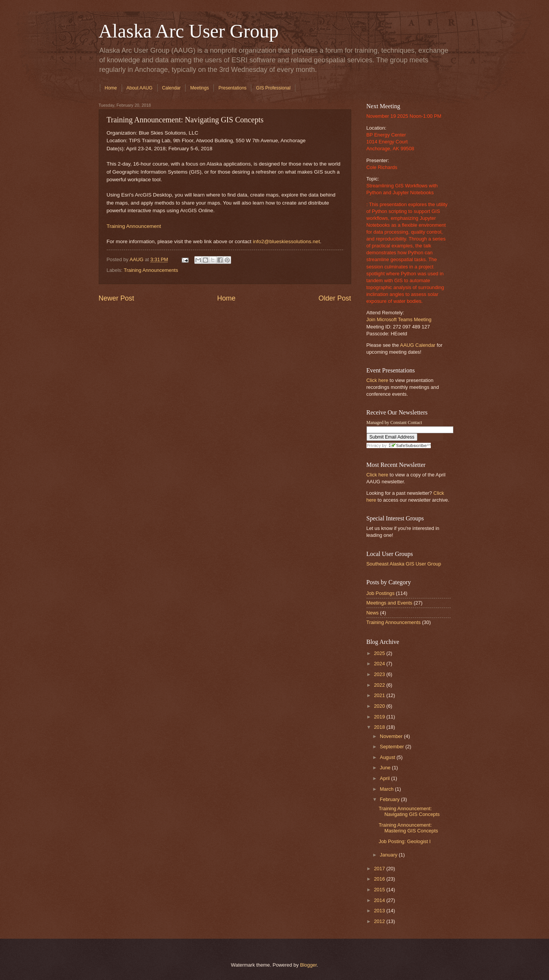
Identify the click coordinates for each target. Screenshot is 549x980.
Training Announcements (151, 270)
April (385, 778)
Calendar (172, 88)
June (386, 768)
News (373, 613)
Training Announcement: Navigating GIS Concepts (409, 811)
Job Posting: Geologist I (405, 841)
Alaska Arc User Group (189, 31)
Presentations (232, 88)
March (387, 789)
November (392, 736)
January (389, 855)
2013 (380, 911)
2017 (380, 869)
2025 (380, 653)
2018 (380, 727)
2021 (380, 695)
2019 (380, 717)
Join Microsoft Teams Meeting (399, 319)
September (393, 747)
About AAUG (140, 88)
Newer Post (116, 298)
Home (111, 88)
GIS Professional (273, 88)
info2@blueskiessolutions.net (286, 241)
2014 (380, 900)
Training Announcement (134, 226)
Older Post (335, 298)
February (390, 799)
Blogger (308, 965)
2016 (380, 879)
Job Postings (381, 593)
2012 (380, 921)
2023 (380, 674)
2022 (380, 685)
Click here (377, 380)
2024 (380, 664)
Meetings (200, 88)
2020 (380, 706)
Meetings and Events (389, 603)
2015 (380, 890)
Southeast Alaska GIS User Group (404, 564)
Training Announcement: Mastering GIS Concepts (408, 828)
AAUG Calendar (418, 345)
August (388, 757)
